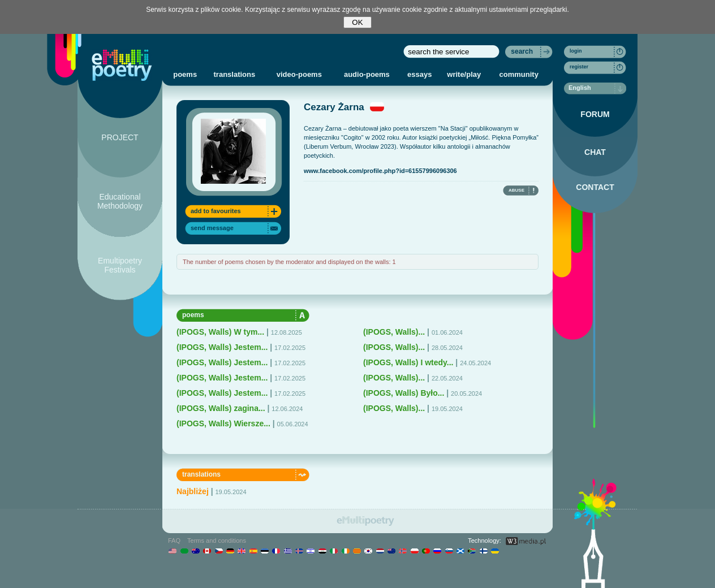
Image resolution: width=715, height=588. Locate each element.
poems (185, 74)
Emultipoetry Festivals (120, 265)
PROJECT (120, 137)
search (522, 51)
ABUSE (516, 190)
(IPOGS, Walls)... (394, 332)
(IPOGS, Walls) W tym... (220, 332)
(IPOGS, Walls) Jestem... (222, 347)
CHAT (595, 152)
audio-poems (367, 74)
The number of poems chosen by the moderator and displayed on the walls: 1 (289, 262)
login (576, 51)
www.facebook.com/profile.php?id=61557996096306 (380, 171)
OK (357, 22)
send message (212, 228)
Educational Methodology (120, 201)
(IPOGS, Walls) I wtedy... (408, 362)
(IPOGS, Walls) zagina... (221, 408)
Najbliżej (193, 491)
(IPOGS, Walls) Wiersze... (223, 423)
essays (419, 74)
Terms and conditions (217, 541)
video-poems (299, 74)
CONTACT (595, 187)
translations (235, 74)
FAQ (174, 541)
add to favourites (216, 211)
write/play (464, 74)
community (519, 74)
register (579, 67)
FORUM (595, 114)
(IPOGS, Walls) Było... (404, 393)
